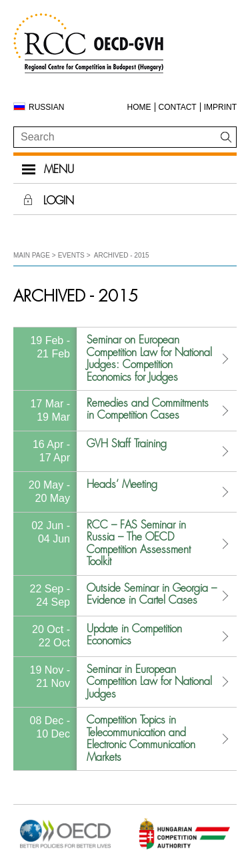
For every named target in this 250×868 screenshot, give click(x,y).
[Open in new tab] (65, 848)
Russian (46, 107)
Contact (178, 107)
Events (71, 255)
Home (139, 107)
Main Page (32, 255)
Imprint (220, 107)
